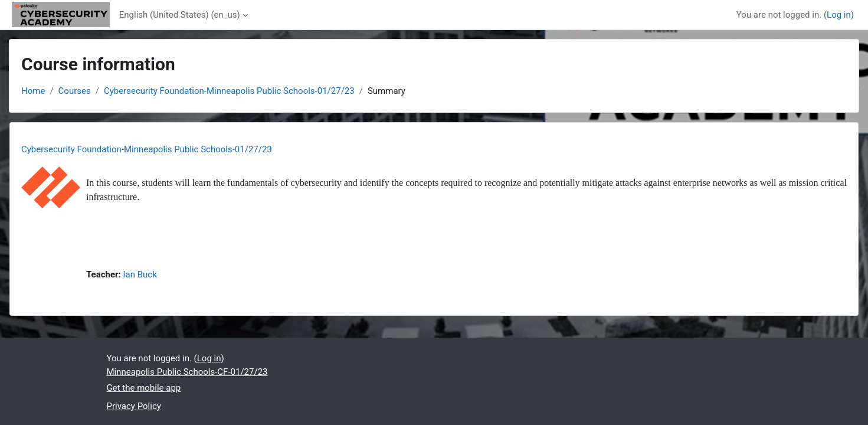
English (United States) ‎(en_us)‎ (180, 15)
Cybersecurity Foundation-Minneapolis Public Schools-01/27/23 (229, 91)
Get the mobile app (144, 388)
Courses (75, 91)
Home (33, 91)
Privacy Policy (134, 406)
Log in (839, 15)
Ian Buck (140, 274)
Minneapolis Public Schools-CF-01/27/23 (187, 372)
